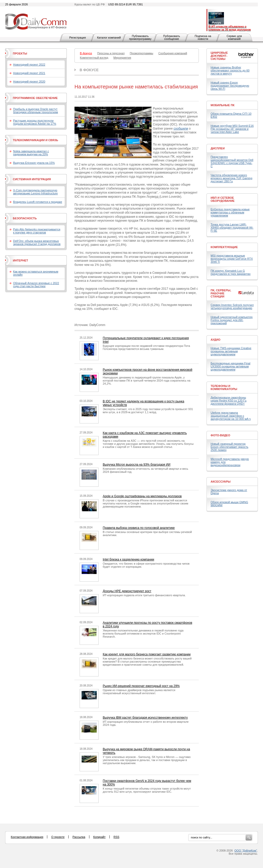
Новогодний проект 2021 (29, 73)
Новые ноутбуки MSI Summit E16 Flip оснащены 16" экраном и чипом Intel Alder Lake (232, 129)
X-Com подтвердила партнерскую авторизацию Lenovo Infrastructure (35, 192)
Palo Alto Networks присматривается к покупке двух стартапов (37, 231)
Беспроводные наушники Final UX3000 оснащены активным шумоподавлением (231, 366)
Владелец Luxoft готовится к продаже (38, 202)
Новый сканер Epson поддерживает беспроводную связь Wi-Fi (230, 86)
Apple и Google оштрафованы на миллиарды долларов (142, 496)
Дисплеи (218, 148)
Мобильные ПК (223, 105)
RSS (116, 837)
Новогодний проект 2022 (29, 65)
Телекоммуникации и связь (35, 140)
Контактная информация (27, 837)
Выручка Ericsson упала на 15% (34, 163)
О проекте (58, 837)
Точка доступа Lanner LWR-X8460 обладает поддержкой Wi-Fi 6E (232, 228)
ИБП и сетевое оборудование (223, 199)
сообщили (181, 129)
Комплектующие (224, 247)
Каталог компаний (109, 38)
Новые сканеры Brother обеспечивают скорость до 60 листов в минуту (230, 70)
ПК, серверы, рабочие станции (221, 293)
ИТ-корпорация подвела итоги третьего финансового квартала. (144, 595)
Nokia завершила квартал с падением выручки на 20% (31, 153)
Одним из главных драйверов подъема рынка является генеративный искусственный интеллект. (139, 692)
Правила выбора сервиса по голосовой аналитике (139, 528)
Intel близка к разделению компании (128, 559)
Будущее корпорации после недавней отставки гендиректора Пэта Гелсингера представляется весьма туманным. (146, 347)
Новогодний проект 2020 (29, 82)
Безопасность (25, 218)
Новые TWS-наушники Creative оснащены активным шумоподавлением (231, 351)
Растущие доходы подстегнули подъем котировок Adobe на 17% (35, 122)
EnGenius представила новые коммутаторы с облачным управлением (230, 212)
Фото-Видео (220, 435)
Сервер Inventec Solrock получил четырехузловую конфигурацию (232, 306)
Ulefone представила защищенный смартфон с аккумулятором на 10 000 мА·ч (231, 416)
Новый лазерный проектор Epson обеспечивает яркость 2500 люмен (229, 447)
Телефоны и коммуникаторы (224, 387)
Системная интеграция (32, 179)
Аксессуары (221, 482)
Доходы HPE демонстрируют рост (127, 591)
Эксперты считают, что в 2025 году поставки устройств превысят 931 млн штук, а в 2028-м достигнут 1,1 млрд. (148, 411)
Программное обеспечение (35, 98)
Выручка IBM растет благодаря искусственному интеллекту (145, 718)
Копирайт (99, 837)
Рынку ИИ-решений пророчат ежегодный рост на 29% (141, 686)
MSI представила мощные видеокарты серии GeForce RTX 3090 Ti (232, 259)
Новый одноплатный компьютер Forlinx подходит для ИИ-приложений (232, 320)
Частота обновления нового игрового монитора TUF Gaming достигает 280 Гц (231, 178)
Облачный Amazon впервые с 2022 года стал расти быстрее (36, 285)
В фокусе (89, 70)
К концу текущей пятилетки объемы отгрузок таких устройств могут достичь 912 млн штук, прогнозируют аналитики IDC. (147, 790)
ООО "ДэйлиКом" (246, 851)
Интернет (20, 260)
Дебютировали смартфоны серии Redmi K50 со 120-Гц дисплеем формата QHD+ (229, 401)
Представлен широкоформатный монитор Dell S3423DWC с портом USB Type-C (232, 161)
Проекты (20, 53)
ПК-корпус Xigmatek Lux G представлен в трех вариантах (231, 272)
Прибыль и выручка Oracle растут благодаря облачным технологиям (36, 111)
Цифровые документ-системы (219, 56)
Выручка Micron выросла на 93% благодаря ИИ (137, 465)
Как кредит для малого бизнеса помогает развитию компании (147, 654)
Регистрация (78, 38)
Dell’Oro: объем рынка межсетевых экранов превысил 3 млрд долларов (37, 242)
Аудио (215, 340)
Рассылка (79, 837)
